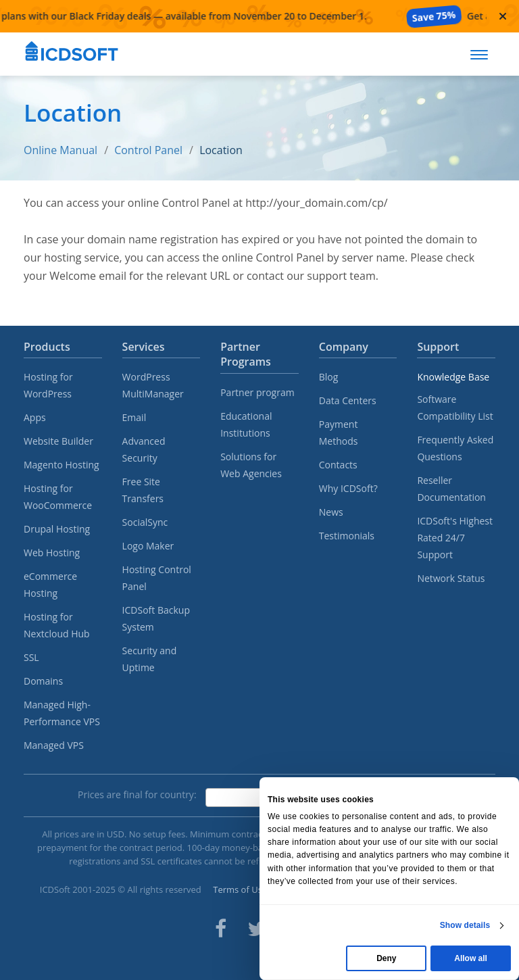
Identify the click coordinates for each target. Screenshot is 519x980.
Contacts (338, 465)
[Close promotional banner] (503, 16)
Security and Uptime (150, 659)
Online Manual (60, 150)
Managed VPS (54, 745)
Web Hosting (52, 553)
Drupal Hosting (57, 529)
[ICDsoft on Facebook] (221, 929)
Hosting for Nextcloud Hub (57, 625)
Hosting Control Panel (157, 578)
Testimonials (347, 536)
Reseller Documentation (451, 489)
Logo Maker (148, 546)
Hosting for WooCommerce (58, 497)
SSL (31, 657)
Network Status (451, 578)
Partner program (257, 392)
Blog (329, 377)
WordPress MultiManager (153, 385)
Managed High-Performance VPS (62, 713)
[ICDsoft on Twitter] (257, 929)
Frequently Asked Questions (455, 448)
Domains (43, 681)
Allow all (471, 958)
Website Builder (58, 441)
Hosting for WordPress (48, 385)
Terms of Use (240, 889)
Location (221, 150)
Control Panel (148, 150)
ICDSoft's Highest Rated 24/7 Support (455, 538)
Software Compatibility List (455, 408)
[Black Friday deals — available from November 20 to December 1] (243, 16)
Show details (465, 925)
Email (134, 417)
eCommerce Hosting (50, 585)
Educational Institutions (246, 424)
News (331, 512)
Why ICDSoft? (348, 488)
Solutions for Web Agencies (251, 465)
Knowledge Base (453, 377)
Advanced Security (144, 449)
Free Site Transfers (143, 490)
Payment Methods (339, 433)
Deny (386, 958)
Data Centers (348, 400)
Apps (35, 417)
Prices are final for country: (137, 794)
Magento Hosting (61, 465)
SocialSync (145, 522)
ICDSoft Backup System (156, 618)
